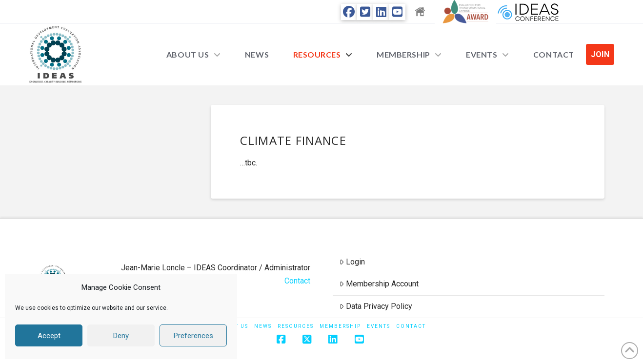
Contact (297, 281)
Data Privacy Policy (376, 306)
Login (352, 262)
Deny (121, 336)
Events (379, 326)
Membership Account (379, 284)
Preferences (193, 336)
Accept (49, 336)
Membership (340, 326)
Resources (296, 326)
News (263, 326)
